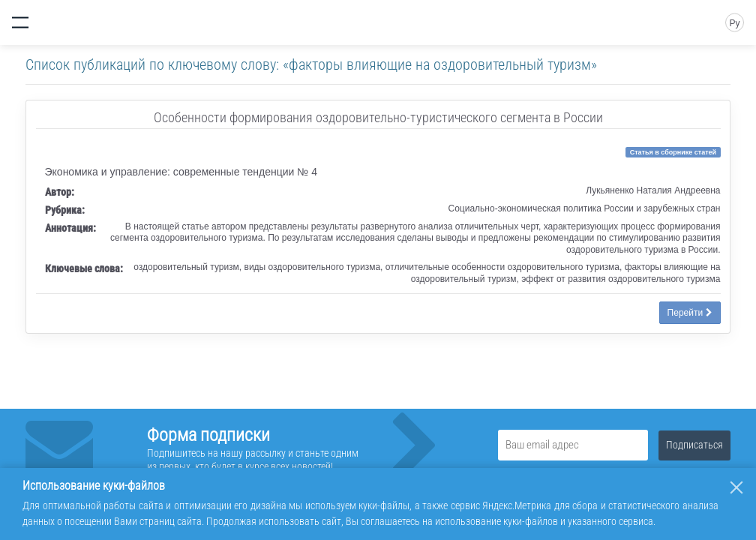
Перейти (690, 313)
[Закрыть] (736, 487)
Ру (734, 23)
